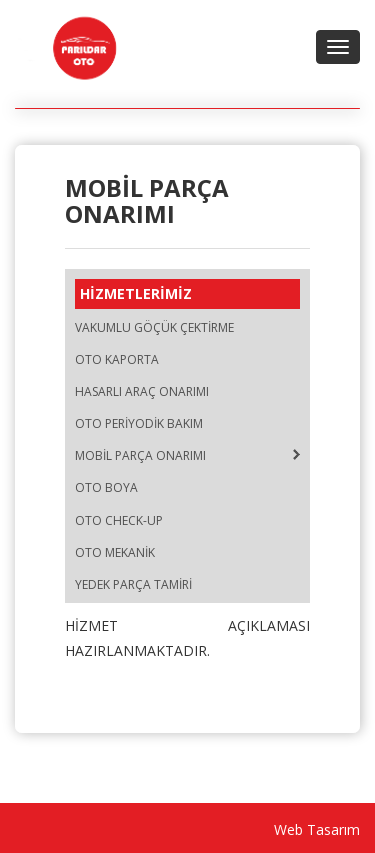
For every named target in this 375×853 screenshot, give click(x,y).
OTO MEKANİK (115, 552)
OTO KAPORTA (117, 359)
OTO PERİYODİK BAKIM (139, 423)
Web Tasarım (317, 829)
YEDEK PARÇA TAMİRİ (133, 584)
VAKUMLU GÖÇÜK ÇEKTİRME (154, 327)
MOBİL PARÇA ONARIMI (140, 455)
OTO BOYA (106, 487)
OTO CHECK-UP (119, 520)
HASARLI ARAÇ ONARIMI (142, 391)
